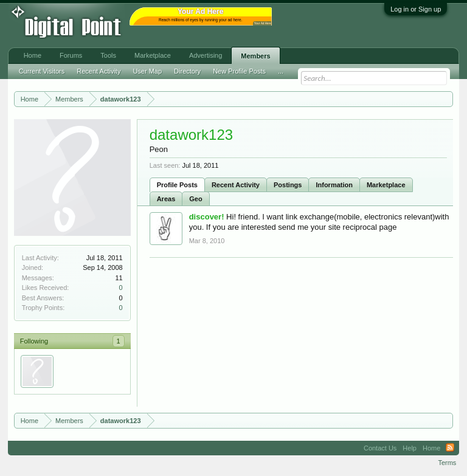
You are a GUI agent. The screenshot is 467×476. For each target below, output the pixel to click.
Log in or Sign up (416, 9)
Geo (195, 199)
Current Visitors (42, 71)
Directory (187, 71)
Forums (71, 55)
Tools (108, 55)
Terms (447, 463)
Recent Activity (236, 185)
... (281, 71)
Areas (166, 199)
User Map (147, 71)
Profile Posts (177, 185)
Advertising (206, 55)
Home (33, 55)
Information (334, 185)
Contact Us (380, 448)
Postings (288, 185)
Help (410, 448)
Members (255, 56)
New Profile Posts (239, 71)
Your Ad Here (263, 23)
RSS (450, 448)
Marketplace (386, 185)
